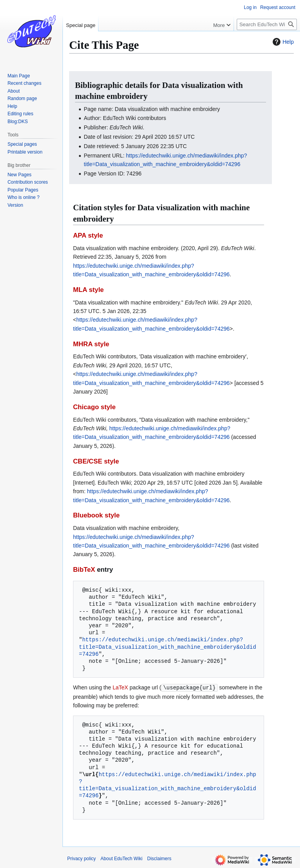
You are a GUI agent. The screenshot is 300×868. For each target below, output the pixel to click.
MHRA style (91, 344)
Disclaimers (159, 858)
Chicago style (94, 407)
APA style (88, 235)
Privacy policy (81, 858)
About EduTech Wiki (121, 858)
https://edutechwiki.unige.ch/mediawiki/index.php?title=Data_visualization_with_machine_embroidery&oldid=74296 (168, 647)
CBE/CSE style (96, 461)
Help (282, 42)
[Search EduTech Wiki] (267, 24)
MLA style (88, 290)
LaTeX (120, 687)
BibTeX (84, 570)
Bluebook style (96, 515)
